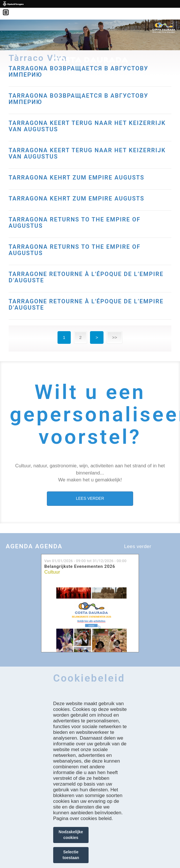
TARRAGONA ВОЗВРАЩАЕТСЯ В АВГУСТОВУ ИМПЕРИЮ (78, 72)
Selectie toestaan (71, 855)
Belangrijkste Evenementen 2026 (80, 567)
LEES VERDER (90, 498)
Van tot (85, 561)
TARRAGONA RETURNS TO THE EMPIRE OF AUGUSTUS (75, 223)
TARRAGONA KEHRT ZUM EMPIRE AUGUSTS (76, 178)
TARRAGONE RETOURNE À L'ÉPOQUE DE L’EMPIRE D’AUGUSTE (86, 277)
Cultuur (52, 572)
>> (115, 337)
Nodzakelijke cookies (71, 835)
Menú (9, 9)
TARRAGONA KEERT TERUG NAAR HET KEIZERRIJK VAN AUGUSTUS (87, 126)
